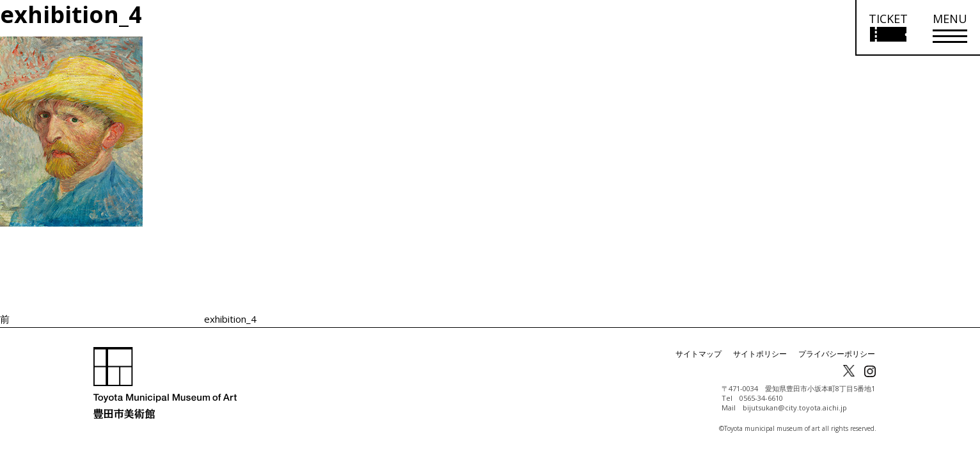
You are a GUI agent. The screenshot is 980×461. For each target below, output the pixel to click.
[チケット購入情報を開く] (888, 28)
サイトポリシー (760, 354)
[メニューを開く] (950, 28)
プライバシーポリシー (837, 354)
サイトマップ (699, 354)
